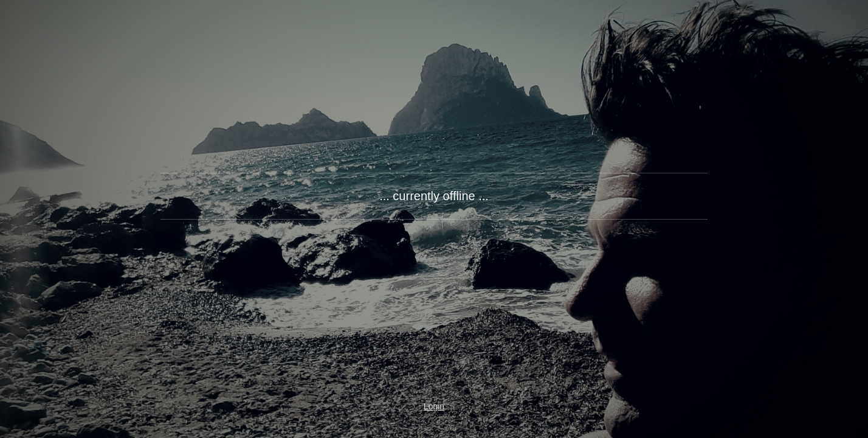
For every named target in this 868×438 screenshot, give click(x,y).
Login (434, 406)
